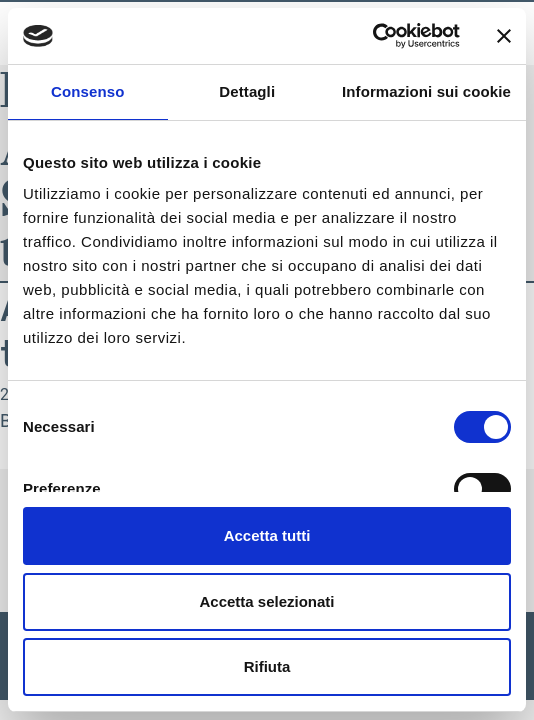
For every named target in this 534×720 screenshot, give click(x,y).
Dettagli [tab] (247, 91)
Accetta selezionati (266, 601)
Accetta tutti (267, 535)
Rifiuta (267, 666)
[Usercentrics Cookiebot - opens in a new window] (372, 36)
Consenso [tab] (87, 91)
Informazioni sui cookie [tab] (426, 91)
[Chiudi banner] (504, 36)
